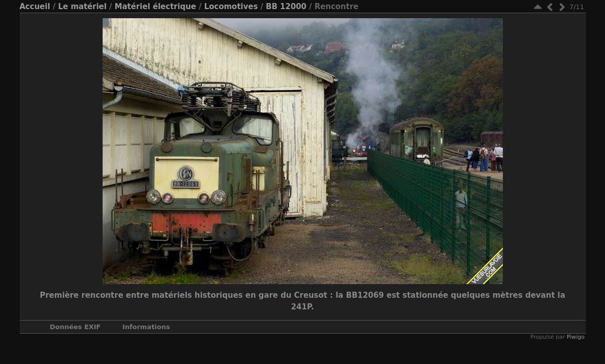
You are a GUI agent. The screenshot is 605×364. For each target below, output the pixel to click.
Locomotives (231, 7)
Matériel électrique (155, 7)
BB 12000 (286, 7)
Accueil (35, 7)
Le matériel (82, 7)
